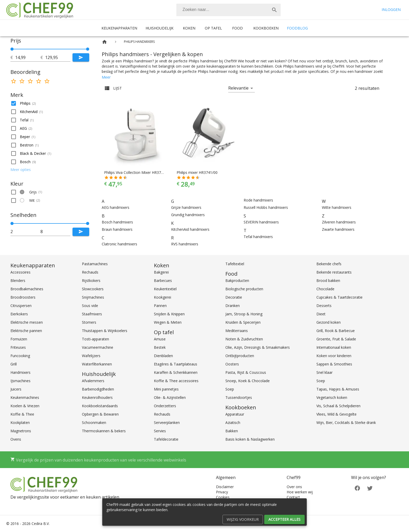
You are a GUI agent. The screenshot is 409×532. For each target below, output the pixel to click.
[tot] (28, 57)
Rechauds (90, 272)
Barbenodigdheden (98, 389)
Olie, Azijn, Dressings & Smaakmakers (258, 347)
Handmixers (20, 372)
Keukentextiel (165, 289)
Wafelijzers (91, 356)
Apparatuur (235, 414)
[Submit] (81, 57)
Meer (106, 77)
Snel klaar (324, 372)
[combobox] (228, 10)
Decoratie (234, 297)
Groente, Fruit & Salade (336, 339)
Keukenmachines (25, 397)
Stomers (89, 322)
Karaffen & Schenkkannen (176, 372)
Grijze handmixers (186, 207)
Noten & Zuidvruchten (244, 339)
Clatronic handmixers (119, 244)
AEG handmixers (116, 207)
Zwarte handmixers (338, 229)
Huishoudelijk (160, 28)
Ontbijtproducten (240, 356)
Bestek (160, 347)
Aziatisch (233, 422)
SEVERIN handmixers (261, 222)
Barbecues (163, 280)
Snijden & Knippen (169, 314)
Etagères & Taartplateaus (176, 364)
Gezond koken (329, 322)
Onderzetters (165, 406)
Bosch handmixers (117, 222)
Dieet (321, 314)
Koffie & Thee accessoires (176, 381)
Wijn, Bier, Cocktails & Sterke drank (346, 422)
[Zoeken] (222, 10)
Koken (189, 28)
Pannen (160, 306)
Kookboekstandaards (100, 406)
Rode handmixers (258, 200)
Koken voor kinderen (334, 356)
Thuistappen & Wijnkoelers (105, 331)
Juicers (16, 389)
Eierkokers (19, 314)
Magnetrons (21, 431)
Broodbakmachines (27, 289)
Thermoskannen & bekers (104, 431)
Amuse (160, 339)
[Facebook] (357, 488)
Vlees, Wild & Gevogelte (336, 414)
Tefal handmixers (258, 237)
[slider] (50, 49)
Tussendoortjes (239, 397)
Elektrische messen (27, 322)
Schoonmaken (94, 422)
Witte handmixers (337, 207)
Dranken (233, 306)
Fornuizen (19, 339)
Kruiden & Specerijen (243, 322)
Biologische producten (244, 289)
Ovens (16, 439)
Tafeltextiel (235, 264)
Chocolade (325, 289)
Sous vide (90, 306)
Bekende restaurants (334, 272)
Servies (160, 431)
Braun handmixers (117, 229)
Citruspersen (21, 306)
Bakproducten (237, 280)
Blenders (18, 280)
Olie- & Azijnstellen (170, 397)
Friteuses (18, 347)
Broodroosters (23, 297)
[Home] (104, 42)
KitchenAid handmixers (190, 229)
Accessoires (20, 272)
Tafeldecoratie (166, 439)
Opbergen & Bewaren (100, 414)
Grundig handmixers (188, 215)
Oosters (232, 364)
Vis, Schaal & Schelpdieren (338, 406)
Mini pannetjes (166, 389)
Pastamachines (95, 264)
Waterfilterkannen (97, 364)
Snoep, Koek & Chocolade (248, 381)
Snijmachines (93, 297)
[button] (50, 103)
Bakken (232, 431)
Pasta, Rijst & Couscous (246, 372)
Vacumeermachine (98, 347)
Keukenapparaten (119, 28)
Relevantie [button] (238, 88)
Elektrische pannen (26, 331)
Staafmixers (92, 314)
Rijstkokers (91, 280)
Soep (230, 389)
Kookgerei (163, 297)
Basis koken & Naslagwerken (250, 439)
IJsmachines (20, 381)
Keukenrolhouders (97, 397)
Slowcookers (93, 289)
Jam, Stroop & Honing (244, 314)
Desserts (324, 306)
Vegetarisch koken (332, 397)
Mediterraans (237, 331)
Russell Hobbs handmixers (266, 207)
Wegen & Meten (168, 322)
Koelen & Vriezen (25, 406)
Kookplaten (20, 422)
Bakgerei (161, 272)
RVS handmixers (185, 244)
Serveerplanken (167, 422)
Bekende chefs (329, 264)
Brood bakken (328, 280)
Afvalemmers (93, 381)
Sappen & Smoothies (334, 364)
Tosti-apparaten (95, 339)
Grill (14, 364)
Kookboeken (266, 28)
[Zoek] (274, 10)
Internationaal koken (334, 347)
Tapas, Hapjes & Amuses (338, 389)
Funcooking (20, 356)
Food (237, 28)
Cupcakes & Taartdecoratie (339, 297)
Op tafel (213, 28)
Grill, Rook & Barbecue (336, 331)
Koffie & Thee (22, 414)
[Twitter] (370, 488)
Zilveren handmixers (339, 222)
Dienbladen (163, 356)
